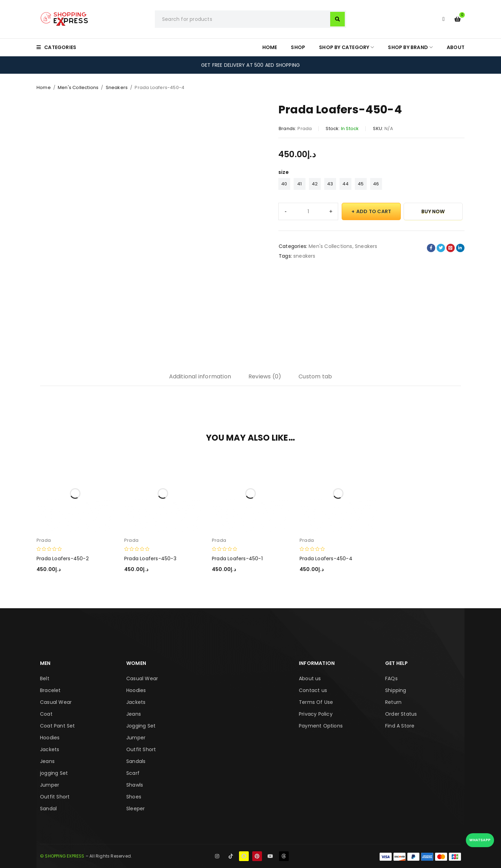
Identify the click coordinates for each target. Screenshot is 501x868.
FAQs (391, 678)
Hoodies (50, 738)
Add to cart (374, 211)
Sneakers (117, 87)
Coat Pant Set (58, 726)
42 (315, 184)
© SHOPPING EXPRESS (62, 856)
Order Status (401, 714)
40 (284, 184)
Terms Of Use (316, 702)
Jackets (50, 749)
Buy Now (433, 211)
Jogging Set (141, 726)
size (284, 172)
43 (330, 184)
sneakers (304, 256)
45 (361, 184)
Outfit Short (55, 797)
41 (299, 184)
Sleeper (136, 809)
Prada (305, 128)
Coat (46, 714)
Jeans (47, 761)
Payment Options (321, 726)
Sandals (136, 761)
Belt (45, 678)
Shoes (134, 797)
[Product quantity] (308, 211)
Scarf (133, 773)
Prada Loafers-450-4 (326, 558)
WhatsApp (480, 840)
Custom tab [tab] (315, 376)
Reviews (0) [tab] (265, 376)
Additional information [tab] (200, 376)
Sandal (48, 809)
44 (345, 184)
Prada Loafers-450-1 (237, 558)
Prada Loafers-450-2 (63, 558)
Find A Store (400, 726)
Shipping (396, 690)
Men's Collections (78, 87)
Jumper (50, 785)
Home (44, 87)
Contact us (313, 690)
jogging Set (54, 773)
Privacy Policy (316, 714)
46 (376, 184)
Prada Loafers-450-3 (150, 558)
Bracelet (50, 690)
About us (310, 678)
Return (393, 702)
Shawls (135, 785)
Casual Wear (56, 702)
